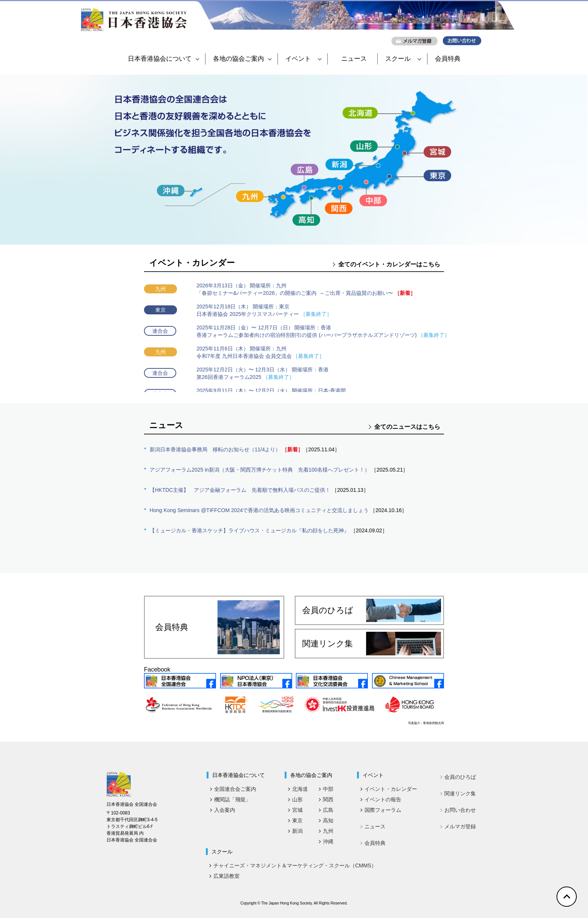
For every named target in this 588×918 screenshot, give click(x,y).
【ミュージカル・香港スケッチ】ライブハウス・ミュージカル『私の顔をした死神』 (249, 530)
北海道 (300, 789)
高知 (328, 820)
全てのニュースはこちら (407, 427)
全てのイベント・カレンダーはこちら (389, 264)
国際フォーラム (383, 810)
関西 (328, 799)
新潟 (297, 831)
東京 (297, 820)
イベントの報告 (383, 799)
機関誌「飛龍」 (232, 799)
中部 (328, 789)
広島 (328, 810)
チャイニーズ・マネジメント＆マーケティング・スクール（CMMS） (295, 865)
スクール (403, 59)
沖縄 (328, 841)
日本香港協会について (163, 59)
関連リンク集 (372, 643)
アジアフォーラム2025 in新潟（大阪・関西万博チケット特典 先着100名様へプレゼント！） (260, 470)
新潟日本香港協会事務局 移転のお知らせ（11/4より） (215, 449)
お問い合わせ (460, 810)
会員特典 (448, 59)
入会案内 (225, 810)
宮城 (297, 810)
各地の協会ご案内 (242, 59)
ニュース (354, 59)
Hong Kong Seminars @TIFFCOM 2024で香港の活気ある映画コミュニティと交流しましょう (259, 510)
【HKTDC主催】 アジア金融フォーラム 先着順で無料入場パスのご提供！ (240, 490)
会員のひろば (372, 610)
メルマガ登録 (460, 826)
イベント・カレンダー (391, 789)
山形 (297, 799)
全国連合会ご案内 (235, 789)
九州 (328, 831)
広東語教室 (226, 876)
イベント (303, 59)
